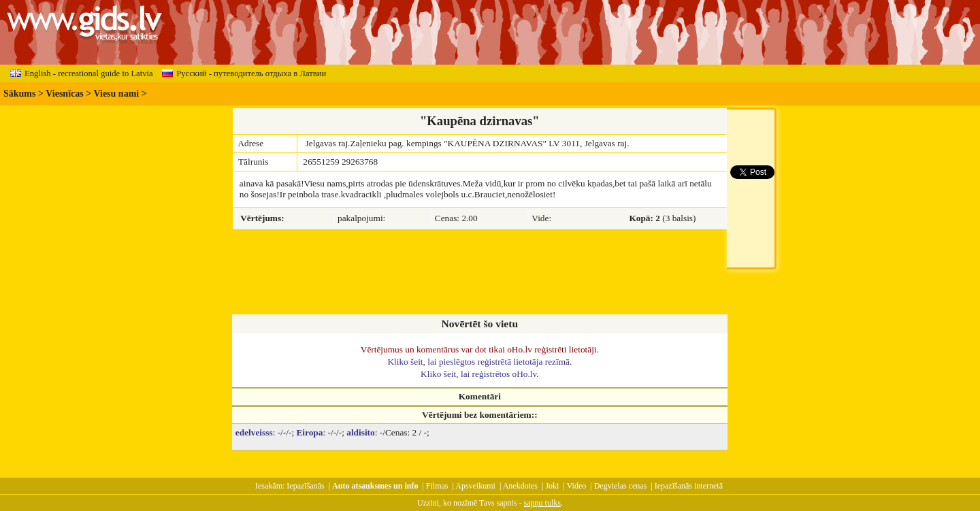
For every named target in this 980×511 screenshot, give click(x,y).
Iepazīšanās (305, 486)
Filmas (437, 486)
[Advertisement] (480, 273)
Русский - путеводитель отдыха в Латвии (244, 73)
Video (577, 486)
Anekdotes (520, 486)
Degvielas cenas (621, 486)
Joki (552, 486)
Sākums (19, 94)
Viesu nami (116, 94)
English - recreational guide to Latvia (82, 73)
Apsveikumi (475, 486)
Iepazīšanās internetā (689, 486)
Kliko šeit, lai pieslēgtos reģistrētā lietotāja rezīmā (478, 362)
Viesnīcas (64, 94)
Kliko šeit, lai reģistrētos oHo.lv (478, 374)
